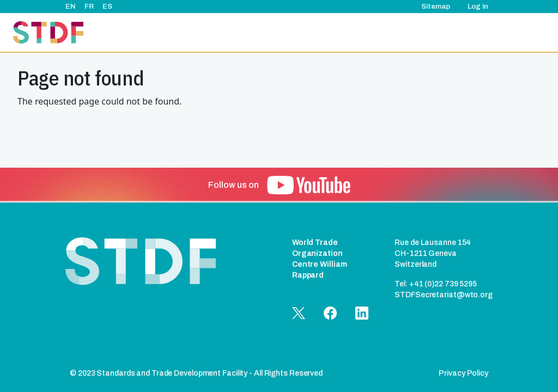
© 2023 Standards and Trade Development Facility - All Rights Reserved (196, 373)
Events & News (329, 33)
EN (71, 7)
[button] (309, 185)
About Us (233, 33)
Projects (276, 33)
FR (89, 7)
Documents (489, 33)
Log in (478, 7)
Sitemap (436, 7)
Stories (380, 33)
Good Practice (431, 33)
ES (107, 7)
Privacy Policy (463, 373)
